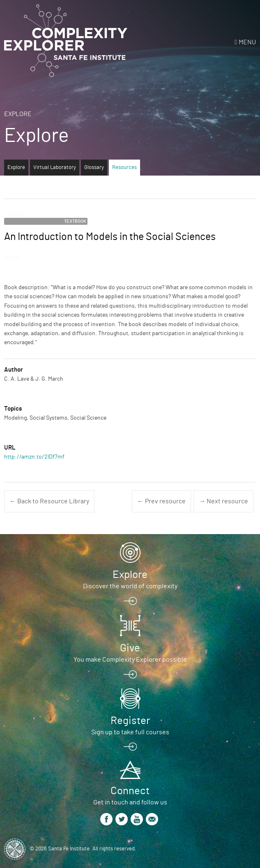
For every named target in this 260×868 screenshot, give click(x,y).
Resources (124, 168)
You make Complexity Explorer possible (130, 660)
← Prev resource (161, 501)
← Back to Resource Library (49, 501)
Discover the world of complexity (130, 586)
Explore (18, 114)
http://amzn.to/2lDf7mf (34, 457)
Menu (247, 42)
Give (130, 648)
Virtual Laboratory (55, 168)
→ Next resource (223, 501)
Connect (130, 791)
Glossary (94, 168)
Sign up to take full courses (130, 732)
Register (130, 721)
